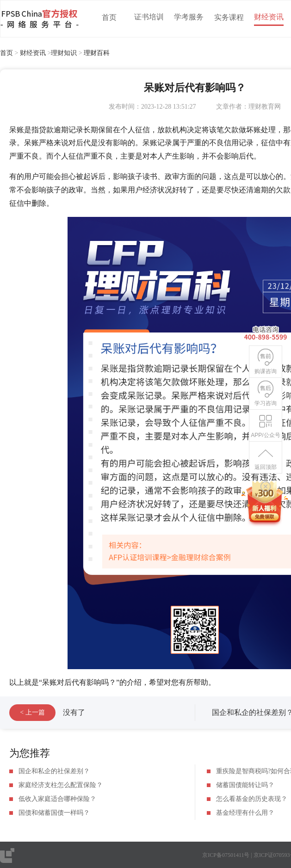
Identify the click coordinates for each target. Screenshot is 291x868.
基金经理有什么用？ (245, 813)
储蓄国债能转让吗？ (245, 785)
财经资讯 (269, 17)
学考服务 (189, 17)
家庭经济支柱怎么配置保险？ (61, 785)
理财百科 (97, 53)
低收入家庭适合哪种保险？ (57, 799)
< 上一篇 (32, 712)
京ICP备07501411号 (226, 855)
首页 (109, 17)
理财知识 (64, 53)
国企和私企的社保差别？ (54, 771)
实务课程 (229, 17)
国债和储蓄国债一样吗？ (54, 813)
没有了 (74, 712)
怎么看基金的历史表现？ (252, 799)
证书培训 (149, 17)
